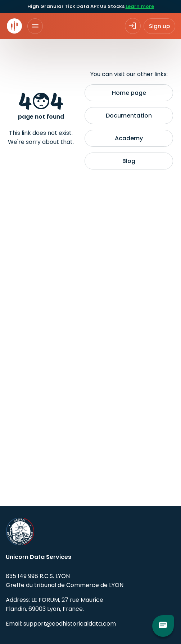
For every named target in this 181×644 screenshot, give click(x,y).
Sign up (159, 26)
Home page (129, 93)
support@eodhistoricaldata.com (70, 624)
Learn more (140, 6)
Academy (129, 138)
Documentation (129, 116)
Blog (129, 161)
